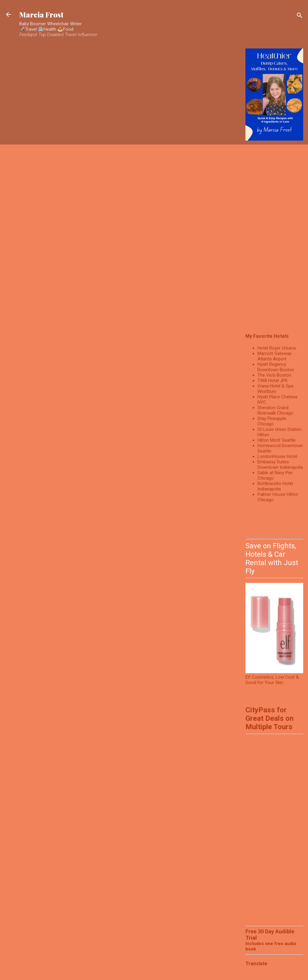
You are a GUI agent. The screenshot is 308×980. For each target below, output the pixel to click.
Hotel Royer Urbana (277, 348)
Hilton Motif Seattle (277, 440)
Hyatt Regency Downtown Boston (276, 367)
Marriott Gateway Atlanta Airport (274, 356)
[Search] (300, 16)
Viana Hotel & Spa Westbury (275, 389)
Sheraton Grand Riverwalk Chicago (275, 410)
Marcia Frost (41, 14)
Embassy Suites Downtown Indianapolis (280, 465)
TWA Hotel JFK (273, 381)
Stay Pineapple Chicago (272, 421)
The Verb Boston (274, 375)
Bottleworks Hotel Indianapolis (275, 486)
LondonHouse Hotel (277, 456)
